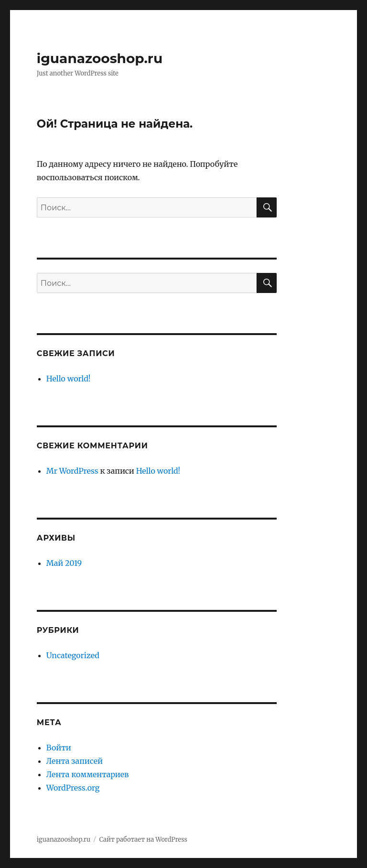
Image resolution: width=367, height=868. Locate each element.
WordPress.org (73, 788)
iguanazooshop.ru (100, 58)
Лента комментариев (88, 774)
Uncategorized (73, 655)
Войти (59, 748)
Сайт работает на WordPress (143, 840)
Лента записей (75, 761)
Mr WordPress (72, 471)
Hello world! (69, 379)
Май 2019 (64, 563)
